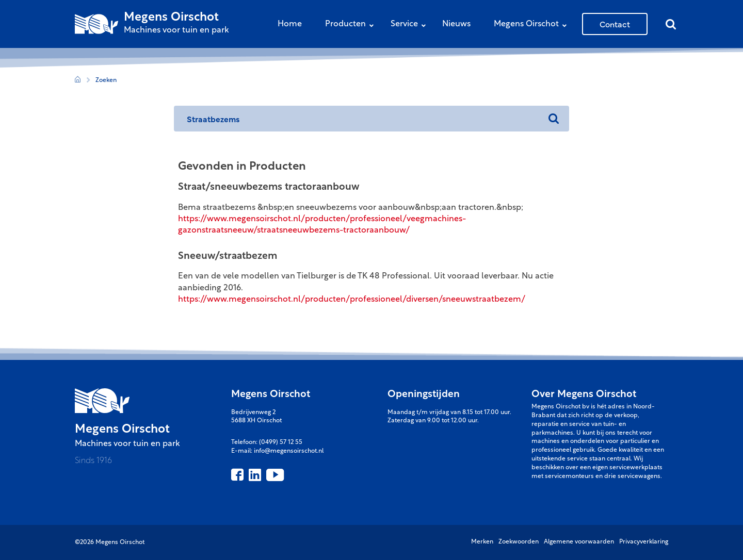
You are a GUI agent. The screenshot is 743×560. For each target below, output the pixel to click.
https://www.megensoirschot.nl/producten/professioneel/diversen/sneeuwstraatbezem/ (352, 300)
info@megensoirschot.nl (289, 451)
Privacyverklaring (644, 542)
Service (411, 25)
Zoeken (106, 80)
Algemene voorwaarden (579, 542)
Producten (352, 25)
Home (290, 24)
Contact (615, 24)
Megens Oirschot (533, 25)
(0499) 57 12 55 (281, 442)
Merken (482, 542)
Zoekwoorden (519, 542)
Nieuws (456, 24)
